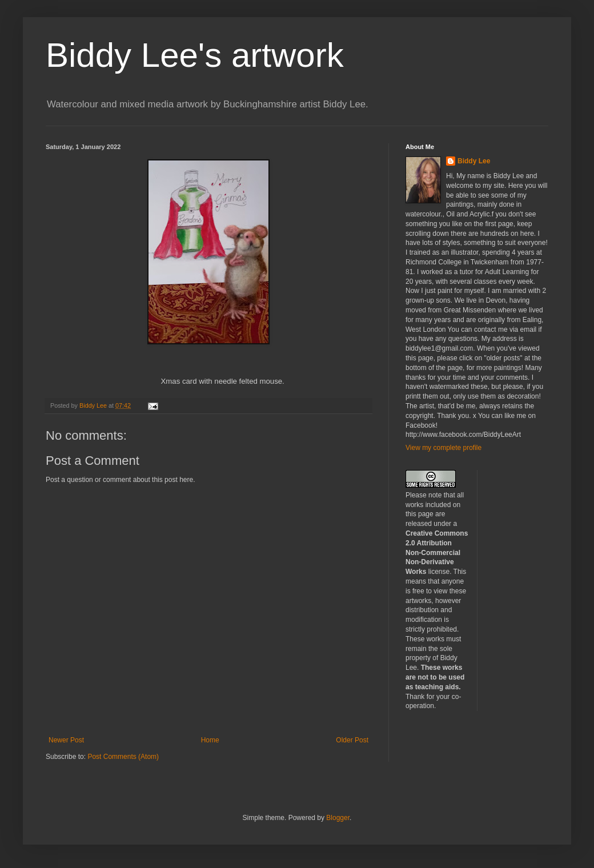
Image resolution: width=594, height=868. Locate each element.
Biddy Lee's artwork (195, 55)
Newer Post (66, 740)
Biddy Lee (474, 161)
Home (210, 740)
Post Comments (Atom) (123, 757)
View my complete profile (444, 448)
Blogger (338, 818)
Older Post (352, 740)
